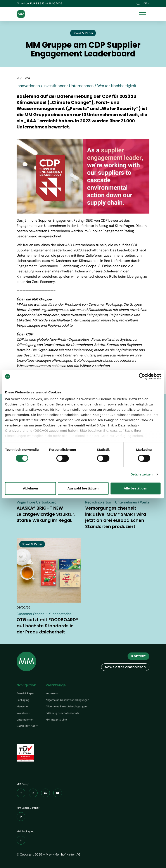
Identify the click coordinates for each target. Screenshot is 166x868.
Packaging (23, 700)
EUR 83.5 (36, 4)
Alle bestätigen (135, 488)
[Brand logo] (21, 14)
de (146, 4)
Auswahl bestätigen (83, 488)
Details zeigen (141, 474)
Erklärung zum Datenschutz (62, 713)
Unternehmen (25, 720)
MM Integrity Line (56, 720)
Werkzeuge (56, 685)
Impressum (53, 693)
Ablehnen (30, 488)
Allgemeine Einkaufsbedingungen (66, 707)
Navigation (26, 685)
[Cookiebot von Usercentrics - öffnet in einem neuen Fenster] (142, 376)
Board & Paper (25, 693)
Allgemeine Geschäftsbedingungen (67, 700)
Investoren (23, 713)
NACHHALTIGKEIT (27, 726)
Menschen (23, 707)
